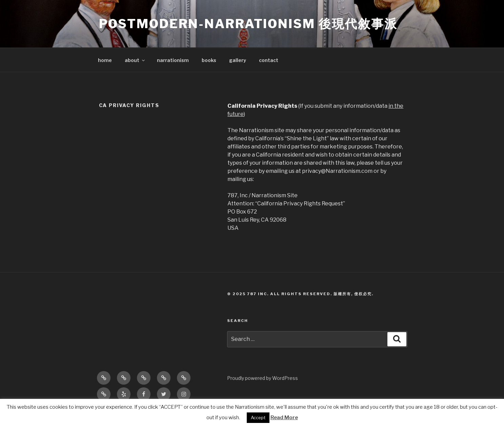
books (209, 60)
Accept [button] (258, 418)
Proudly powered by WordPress (263, 378)
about (135, 60)
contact (269, 60)
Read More (284, 418)
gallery (238, 60)
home (105, 60)
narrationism (173, 60)
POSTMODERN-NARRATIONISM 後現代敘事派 (248, 24)
